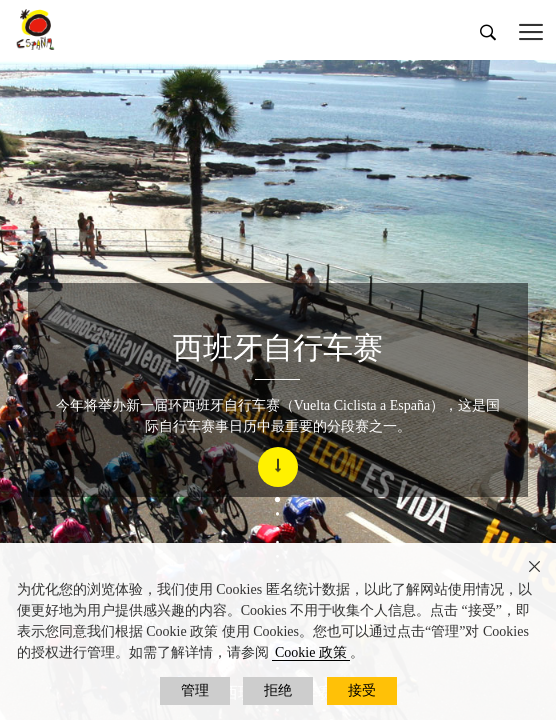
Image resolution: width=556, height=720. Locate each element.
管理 (195, 690)
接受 (362, 690)
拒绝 (278, 690)
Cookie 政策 (311, 652)
